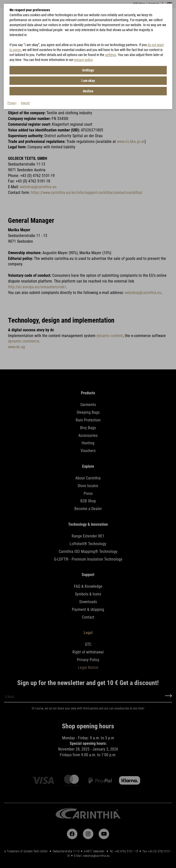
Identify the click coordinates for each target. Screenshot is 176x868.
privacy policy (83, 60)
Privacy (12, 103)
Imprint (25, 103)
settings (111, 55)
